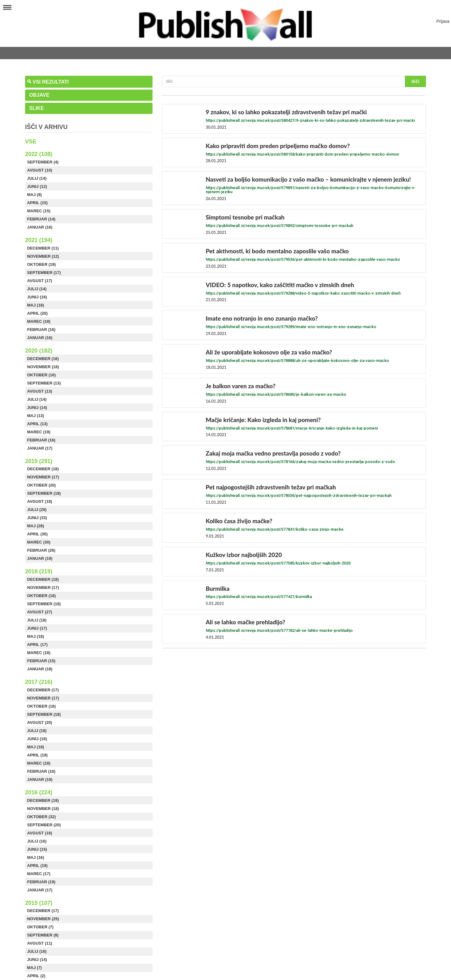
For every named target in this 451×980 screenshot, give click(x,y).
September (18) (44, 493)
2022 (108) (39, 154)
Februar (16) (41, 330)
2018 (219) (39, 571)
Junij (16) (37, 297)
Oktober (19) (42, 264)
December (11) (43, 248)
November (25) (43, 919)
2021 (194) (39, 240)
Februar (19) (41, 882)
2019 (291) (39, 461)
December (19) (43, 800)
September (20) (44, 825)
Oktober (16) (42, 375)
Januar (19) (40, 558)
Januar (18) (40, 669)
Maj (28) (36, 526)
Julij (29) (37, 510)
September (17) (44, 273)
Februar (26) (41, 550)
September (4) (43, 162)
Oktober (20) (42, 485)
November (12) (43, 256)
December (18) (43, 469)
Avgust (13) (40, 391)
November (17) (43, 477)
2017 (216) (39, 682)
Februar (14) (41, 219)
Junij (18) (37, 739)
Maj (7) (35, 968)
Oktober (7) (40, 927)
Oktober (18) (42, 596)
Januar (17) (40, 448)
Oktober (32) (42, 817)
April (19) (38, 755)
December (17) (43, 690)
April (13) (38, 424)
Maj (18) (36, 305)
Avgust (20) (40, 722)
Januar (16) (40, 227)
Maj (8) (35, 195)
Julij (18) (37, 620)
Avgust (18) (40, 501)
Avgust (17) (40, 281)
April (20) (38, 313)
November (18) (43, 367)
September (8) (43, 935)
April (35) (38, 534)
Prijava (443, 21)
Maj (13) (36, 416)
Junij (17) (37, 628)
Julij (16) (37, 841)
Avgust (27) (40, 612)
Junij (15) (37, 849)
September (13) (44, 383)
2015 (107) (39, 903)
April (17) (38, 645)
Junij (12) (37, 186)
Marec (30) (39, 542)
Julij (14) (37, 178)
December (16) (43, 359)
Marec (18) (39, 321)
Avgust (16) (40, 833)
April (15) (38, 203)
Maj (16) (36, 857)
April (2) (36, 976)
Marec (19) (39, 432)
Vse (31, 142)
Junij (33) (37, 518)
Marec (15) (39, 211)
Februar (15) (41, 661)
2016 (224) (39, 792)
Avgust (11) (40, 943)
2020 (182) (39, 351)
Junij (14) (37, 407)
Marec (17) (39, 874)
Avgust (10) (40, 170)
